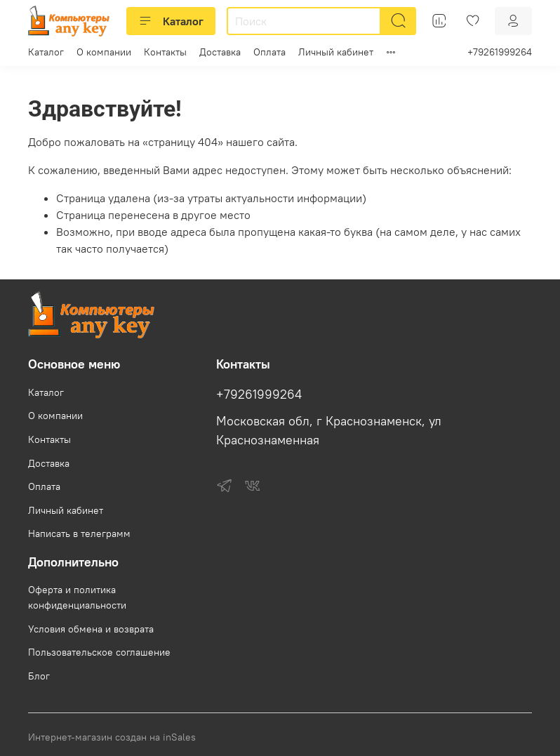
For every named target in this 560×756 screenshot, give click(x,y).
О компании (104, 52)
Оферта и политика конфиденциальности (77, 597)
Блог (39, 676)
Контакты (165, 52)
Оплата (269, 52)
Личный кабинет (336, 52)
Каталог (171, 21)
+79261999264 (500, 52)
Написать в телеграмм (79, 533)
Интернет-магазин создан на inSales (112, 737)
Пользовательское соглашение (99, 652)
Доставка (220, 52)
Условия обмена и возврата (91, 629)
